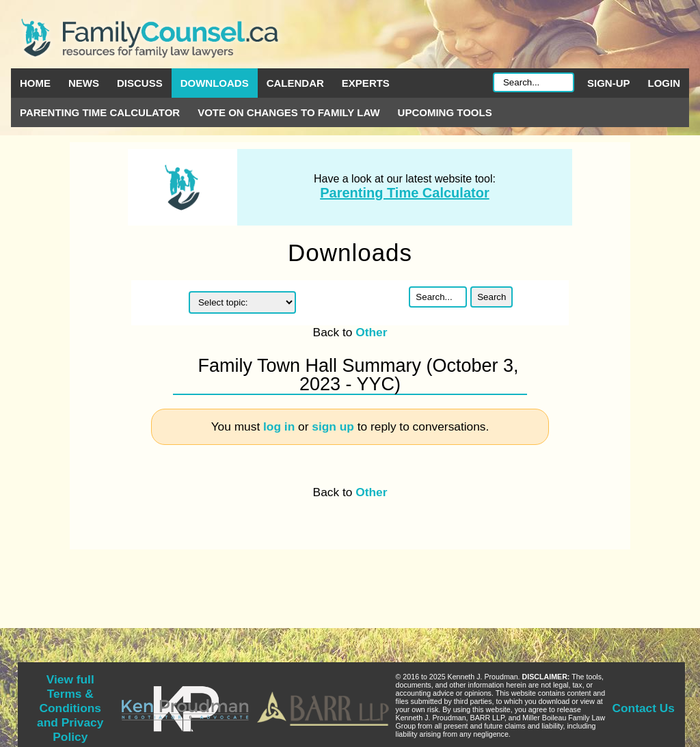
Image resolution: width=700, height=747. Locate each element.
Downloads (215, 83)
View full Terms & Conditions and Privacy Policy (70, 708)
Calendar (295, 83)
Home (35, 83)
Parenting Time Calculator (100, 112)
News (84, 83)
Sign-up (609, 83)
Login (664, 83)
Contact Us (644, 708)
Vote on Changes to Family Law (288, 112)
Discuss (140, 83)
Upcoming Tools (445, 112)
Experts (366, 83)
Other (371, 332)
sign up (333, 426)
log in (279, 426)
